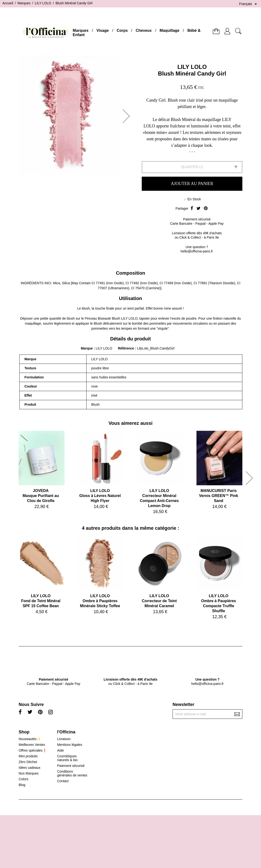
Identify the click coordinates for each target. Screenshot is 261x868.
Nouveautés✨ (30, 739)
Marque (87, 348)
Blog (22, 785)
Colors (23, 779)
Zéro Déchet (28, 762)
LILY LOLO (192, 67)
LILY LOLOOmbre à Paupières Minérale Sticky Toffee (100, 601)
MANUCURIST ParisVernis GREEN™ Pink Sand (219, 496)
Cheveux (144, 30)
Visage (103, 30)
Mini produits (28, 756)
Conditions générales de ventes (72, 773)
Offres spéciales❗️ (33, 750)
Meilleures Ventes (32, 745)
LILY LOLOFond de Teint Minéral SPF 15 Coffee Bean (41, 601)
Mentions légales (70, 745)
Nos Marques (29, 773)
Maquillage (170, 30)
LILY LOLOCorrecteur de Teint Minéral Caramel (159, 601)
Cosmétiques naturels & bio (67, 758)
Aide (60, 750)
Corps (122, 30)
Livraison (64, 739)
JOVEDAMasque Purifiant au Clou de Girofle (41, 496)
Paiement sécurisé (71, 766)
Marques (81, 30)
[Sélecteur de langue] (249, 4)
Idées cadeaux (30, 768)
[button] (128, 116)
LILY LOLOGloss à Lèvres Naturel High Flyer (100, 496)
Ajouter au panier (192, 184)
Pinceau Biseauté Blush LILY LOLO (111, 318)
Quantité (190, 167)
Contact (63, 781)
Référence (126, 348)
